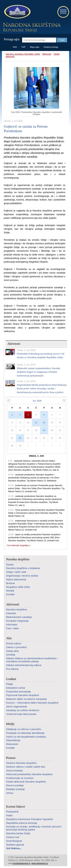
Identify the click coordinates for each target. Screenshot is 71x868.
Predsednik (12, 812)
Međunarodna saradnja (19, 617)
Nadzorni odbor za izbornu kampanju (27, 699)
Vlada (9, 815)
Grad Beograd (14, 841)
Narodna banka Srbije (18, 833)
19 (44, 430)
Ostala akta (12, 651)
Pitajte (10, 684)
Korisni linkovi (16, 807)
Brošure (10, 583)
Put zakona (12, 669)
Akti (9, 638)
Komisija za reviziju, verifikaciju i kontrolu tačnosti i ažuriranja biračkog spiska (34, 828)
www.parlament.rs (39, 863)
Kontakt (10, 594)
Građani (11, 679)
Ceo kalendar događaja (18, 545)
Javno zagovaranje (17, 707)
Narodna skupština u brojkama (23, 568)
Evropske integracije (17, 621)
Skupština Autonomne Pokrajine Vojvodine (30, 819)
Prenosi (11, 758)
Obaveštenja (13, 740)
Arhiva (10, 793)
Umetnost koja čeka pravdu (21, 714)
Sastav (10, 565)
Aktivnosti (47, 54)
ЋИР (23, 47)
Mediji (10, 724)
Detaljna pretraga (51, 47)
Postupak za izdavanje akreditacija (25, 733)
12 (44, 422)
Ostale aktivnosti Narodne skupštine (26, 782)
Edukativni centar (16, 688)
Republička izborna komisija (21, 823)
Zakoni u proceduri (16, 647)
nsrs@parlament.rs (21, 863)
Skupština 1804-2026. (18, 587)
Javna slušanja (14, 770)
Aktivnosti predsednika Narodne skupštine (29, 774)
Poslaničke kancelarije (18, 692)
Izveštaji (11, 655)
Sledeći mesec (64, 400)
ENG (15, 47)
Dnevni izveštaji (15, 785)
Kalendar (11, 613)
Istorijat (10, 591)
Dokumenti (12, 744)
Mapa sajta (35, 47)
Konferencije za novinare (20, 778)
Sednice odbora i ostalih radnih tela (26, 767)
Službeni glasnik (15, 845)
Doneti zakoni (14, 643)
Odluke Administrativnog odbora (24, 665)
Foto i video (12, 628)
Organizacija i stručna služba (22, 576)
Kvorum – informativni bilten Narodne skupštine (32, 703)
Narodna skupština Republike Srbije (23, 54)
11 (36, 422)
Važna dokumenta (16, 579)
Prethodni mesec (9, 400)
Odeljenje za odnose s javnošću (24, 729)
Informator (12, 625)
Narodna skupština (18, 559)
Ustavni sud (13, 837)
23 (20, 438)
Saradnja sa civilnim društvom (23, 710)
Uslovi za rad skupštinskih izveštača (26, 737)
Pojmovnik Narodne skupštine (23, 695)
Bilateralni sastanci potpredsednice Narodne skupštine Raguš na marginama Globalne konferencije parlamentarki (39, 372)
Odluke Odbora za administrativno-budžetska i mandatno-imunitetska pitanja (32, 660)
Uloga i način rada (16, 572)
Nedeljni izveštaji (15, 789)
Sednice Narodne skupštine (21, 763)
